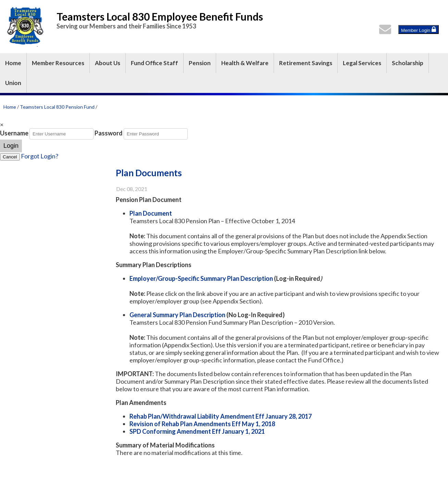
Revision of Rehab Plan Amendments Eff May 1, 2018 (202, 424)
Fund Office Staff (154, 63)
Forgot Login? (40, 156)
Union (13, 83)
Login (11, 146)
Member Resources (58, 63)
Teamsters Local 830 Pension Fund (57, 107)
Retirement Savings (306, 63)
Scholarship (408, 63)
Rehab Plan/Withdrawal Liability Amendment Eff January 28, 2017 (221, 416)
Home (13, 63)
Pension (200, 63)
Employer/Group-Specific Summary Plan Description (202, 278)
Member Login (419, 29)
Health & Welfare (245, 63)
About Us (108, 63)
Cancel (10, 157)
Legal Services (362, 63)
